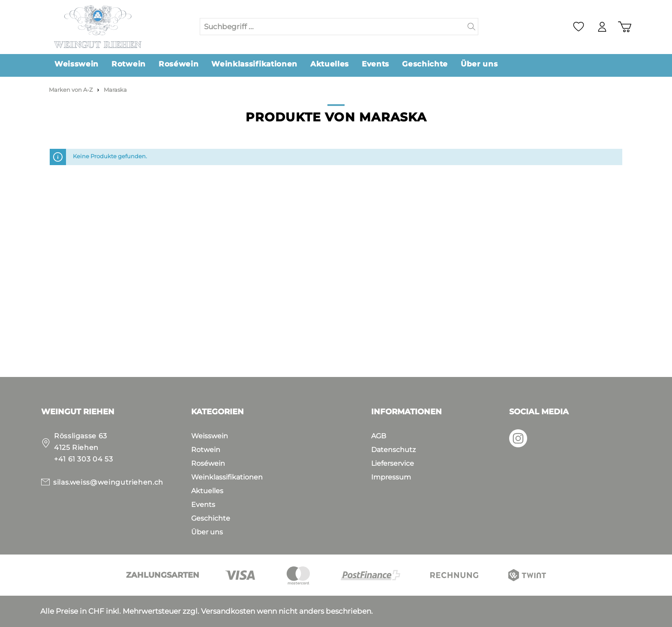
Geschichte (211, 518)
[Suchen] (472, 27)
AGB (379, 436)
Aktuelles (207, 491)
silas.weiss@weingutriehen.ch (108, 482)
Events (203, 505)
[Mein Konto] (602, 27)
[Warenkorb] (625, 27)
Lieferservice (393, 463)
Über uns (207, 532)
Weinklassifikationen (227, 477)
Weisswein (210, 436)
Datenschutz (393, 450)
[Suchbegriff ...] (333, 27)
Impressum (391, 477)
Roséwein (208, 463)
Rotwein (206, 450)
